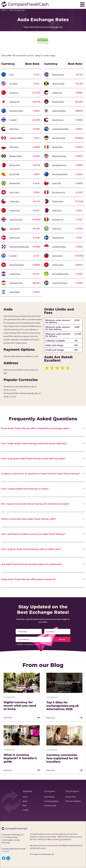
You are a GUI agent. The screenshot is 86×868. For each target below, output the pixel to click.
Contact (26, 810)
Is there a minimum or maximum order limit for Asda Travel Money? (41, 474)
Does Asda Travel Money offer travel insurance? (29, 579)
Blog (24, 805)
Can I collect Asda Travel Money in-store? (25, 489)
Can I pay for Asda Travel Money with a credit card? (31, 549)
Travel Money (49, 797)
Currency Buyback (51, 801)
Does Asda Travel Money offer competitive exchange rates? (35, 428)
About (25, 801)
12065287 (5, 851)
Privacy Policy (71, 797)
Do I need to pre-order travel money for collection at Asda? (35, 504)
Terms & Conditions (73, 801)
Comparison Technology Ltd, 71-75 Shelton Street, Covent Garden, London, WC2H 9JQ (12, 839)
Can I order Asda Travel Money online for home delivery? (34, 443)
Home (4, 10)
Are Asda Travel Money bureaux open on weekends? (32, 564)
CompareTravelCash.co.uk (40, 834)
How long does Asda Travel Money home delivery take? (33, 459)
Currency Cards (50, 805)
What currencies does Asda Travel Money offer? (29, 519)
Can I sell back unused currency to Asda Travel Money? (33, 534)
